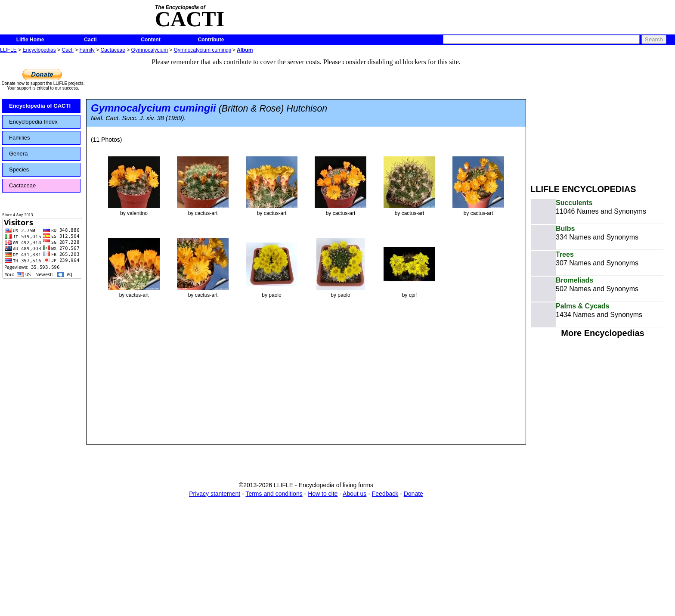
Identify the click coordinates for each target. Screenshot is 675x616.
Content (150, 40)
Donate (413, 494)
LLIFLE (8, 50)
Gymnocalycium (150, 50)
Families (19, 138)
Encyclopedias (39, 50)
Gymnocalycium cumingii (203, 50)
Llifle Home (30, 40)
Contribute (211, 40)
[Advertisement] (603, 115)
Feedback (385, 494)
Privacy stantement (215, 494)
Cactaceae (113, 50)
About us (355, 494)
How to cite (323, 494)
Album (245, 50)
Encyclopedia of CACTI (40, 106)
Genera (18, 154)
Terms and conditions (274, 494)
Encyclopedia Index (33, 122)
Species (19, 170)
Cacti (90, 40)
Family (87, 50)
